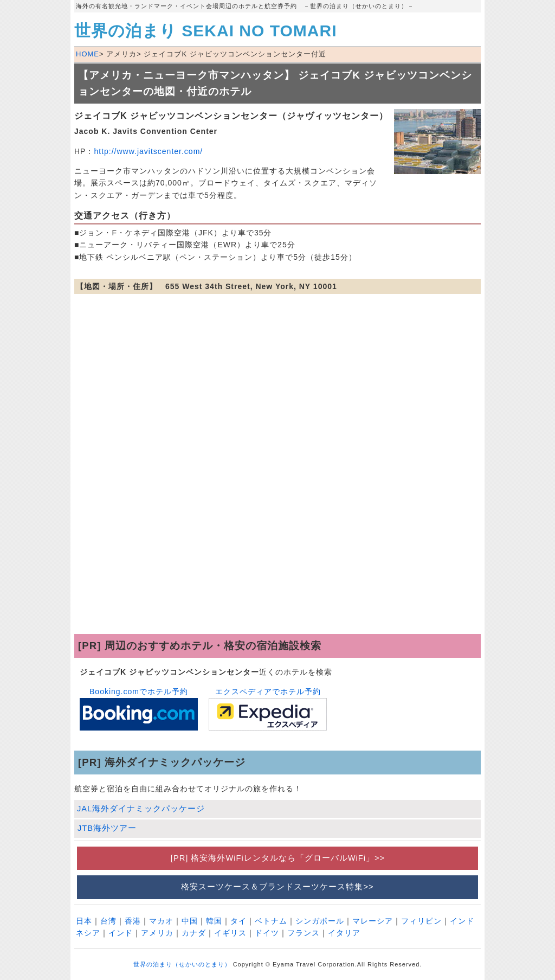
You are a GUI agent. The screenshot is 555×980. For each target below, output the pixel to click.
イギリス (230, 933)
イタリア (344, 933)
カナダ (194, 933)
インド (121, 933)
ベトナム (271, 921)
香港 (133, 921)
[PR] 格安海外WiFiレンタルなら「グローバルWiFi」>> (277, 858)
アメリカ (157, 933)
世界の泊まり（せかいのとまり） (182, 964)
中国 (190, 921)
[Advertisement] (277, 547)
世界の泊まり (205, 31)
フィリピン (421, 921)
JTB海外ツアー (107, 828)
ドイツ (267, 933)
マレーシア (373, 921)
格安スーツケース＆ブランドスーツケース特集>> (277, 887)
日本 (84, 921)
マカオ (161, 921)
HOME (88, 54)
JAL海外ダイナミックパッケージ (141, 809)
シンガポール (320, 921)
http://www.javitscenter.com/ (148, 151)
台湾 (108, 921)
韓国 (214, 921)
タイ (238, 921)
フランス (304, 933)
